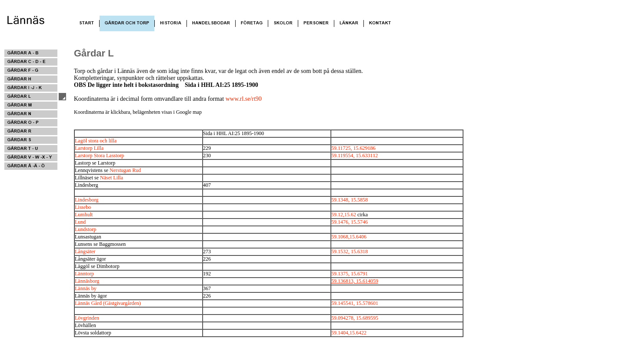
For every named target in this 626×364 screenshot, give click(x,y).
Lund (80, 222)
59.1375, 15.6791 (350, 274)
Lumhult (84, 215)
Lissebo (83, 207)
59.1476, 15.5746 (350, 222)
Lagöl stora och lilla (96, 141)
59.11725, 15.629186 (353, 148)
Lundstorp (85, 229)
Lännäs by (86, 288)
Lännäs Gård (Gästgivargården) (108, 303)
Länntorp (84, 274)
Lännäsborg (87, 281)
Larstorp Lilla (89, 148)
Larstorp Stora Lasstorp (99, 156)
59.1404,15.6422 (349, 333)
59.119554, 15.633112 (355, 156)
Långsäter (85, 251)
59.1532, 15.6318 (350, 251)
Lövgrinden (87, 318)
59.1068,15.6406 (349, 237)
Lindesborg (87, 200)
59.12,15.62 (344, 215)
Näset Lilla (112, 178)
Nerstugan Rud (125, 170)
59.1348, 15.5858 (350, 200)
